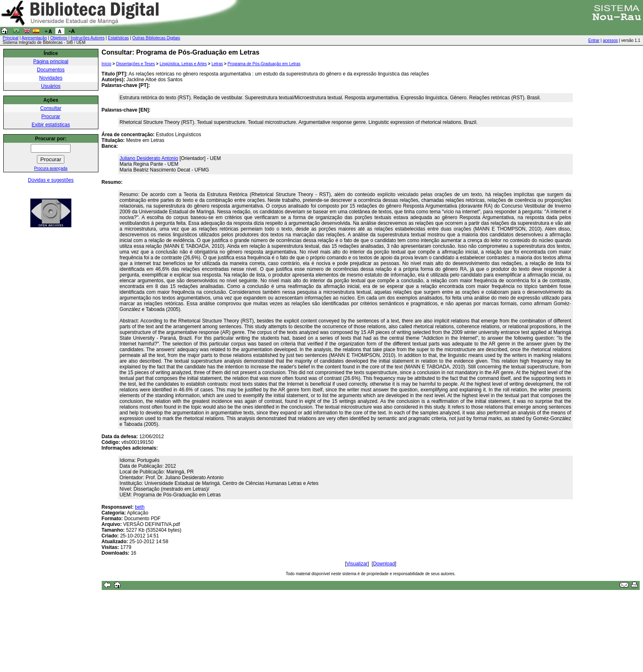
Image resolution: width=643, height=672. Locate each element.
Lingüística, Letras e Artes (183, 64)
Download (384, 564)
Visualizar (357, 564)
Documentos (51, 70)
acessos (610, 40)
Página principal (51, 62)
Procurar (51, 117)
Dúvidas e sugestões (51, 180)
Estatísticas (118, 38)
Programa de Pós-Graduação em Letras (264, 64)
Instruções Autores (88, 38)
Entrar (594, 40)
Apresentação (34, 38)
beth (140, 507)
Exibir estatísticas (51, 125)
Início (107, 64)
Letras (217, 64)
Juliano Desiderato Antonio (149, 158)
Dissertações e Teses (136, 64)
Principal (11, 38)
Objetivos (59, 38)
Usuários (51, 86)
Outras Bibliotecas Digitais (156, 38)
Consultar (51, 108)
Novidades (51, 78)
